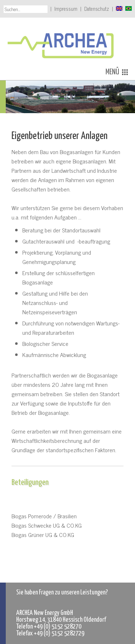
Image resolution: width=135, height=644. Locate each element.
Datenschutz (97, 9)
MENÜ (117, 72)
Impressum (66, 9)
